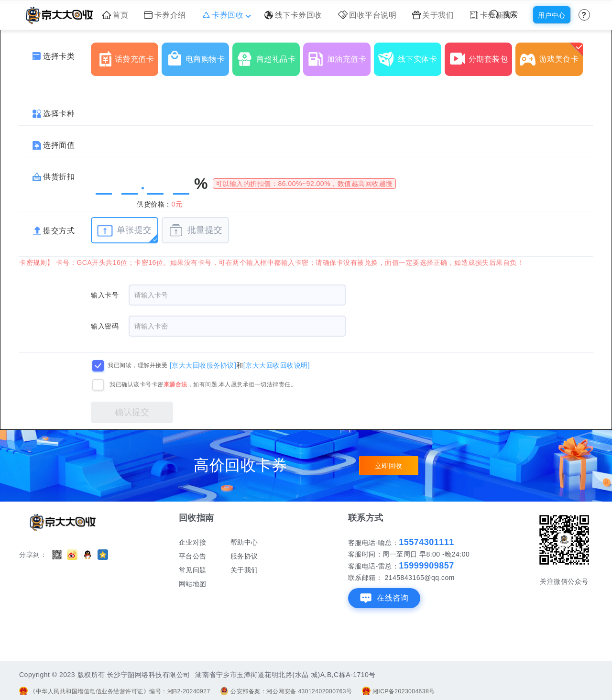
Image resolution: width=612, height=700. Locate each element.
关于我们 (433, 15)
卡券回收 (225, 15)
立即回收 (389, 466)
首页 (115, 15)
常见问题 (193, 570)
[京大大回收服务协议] (203, 365)
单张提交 (125, 230)
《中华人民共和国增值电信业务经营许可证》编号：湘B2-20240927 (115, 691)
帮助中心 (244, 542)
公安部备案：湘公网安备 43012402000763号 (286, 691)
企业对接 (193, 542)
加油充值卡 (339, 55)
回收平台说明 (367, 15)
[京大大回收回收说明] (277, 365)
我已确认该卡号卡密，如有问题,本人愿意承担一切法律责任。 (203, 384)
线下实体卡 (410, 55)
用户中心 (552, 15)
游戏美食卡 (551, 55)
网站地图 (193, 584)
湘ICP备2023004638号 (399, 691)
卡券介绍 (165, 15)
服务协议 (244, 556)
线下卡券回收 (293, 15)
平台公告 (193, 556)
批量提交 (195, 230)
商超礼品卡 (268, 55)
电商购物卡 (197, 55)
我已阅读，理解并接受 (137, 365)
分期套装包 (481, 55)
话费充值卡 (127, 55)
